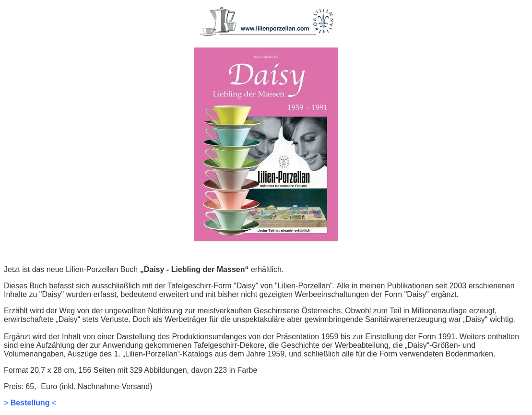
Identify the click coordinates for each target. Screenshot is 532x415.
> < (30, 403)
